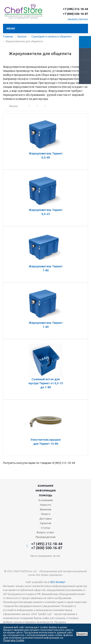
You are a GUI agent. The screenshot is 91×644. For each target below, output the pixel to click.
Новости (45, 505)
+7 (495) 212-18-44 (75, 9)
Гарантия (46, 523)
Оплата (46, 514)
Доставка (45, 519)
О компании (46, 500)
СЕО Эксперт (58, 582)
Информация (46, 491)
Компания (45, 486)
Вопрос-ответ (46, 532)
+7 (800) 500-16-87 (75, 14)
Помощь (46, 495)
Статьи (45, 528)
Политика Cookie (14, 640)
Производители (45, 537)
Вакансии (46, 509)
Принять (82, 634)
